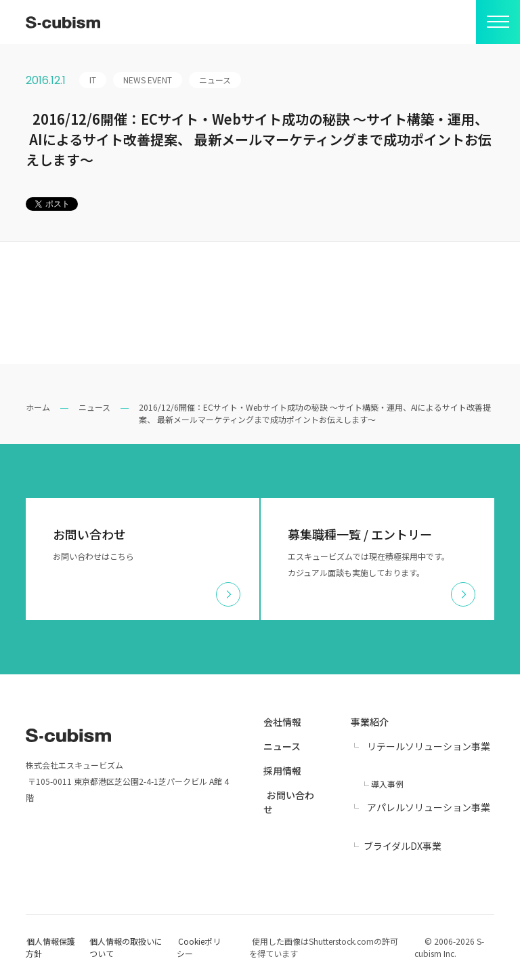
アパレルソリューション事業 (429, 807)
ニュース (94, 407)
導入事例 (387, 784)
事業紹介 (370, 722)
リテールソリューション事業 (429, 746)
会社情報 (282, 722)
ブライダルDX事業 (403, 846)
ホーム (38, 407)
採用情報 (282, 771)
